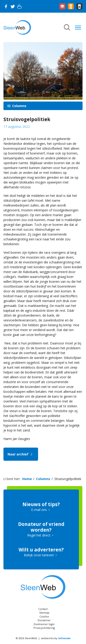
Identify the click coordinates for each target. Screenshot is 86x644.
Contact (43, 609)
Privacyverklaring (44, 628)
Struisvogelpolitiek (68, 479)
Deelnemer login (44, 624)
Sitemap (44, 613)
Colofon (44, 616)
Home (27, 479)
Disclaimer (44, 620)
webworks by (56, 638)
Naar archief (21, 454)
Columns (19, 106)
